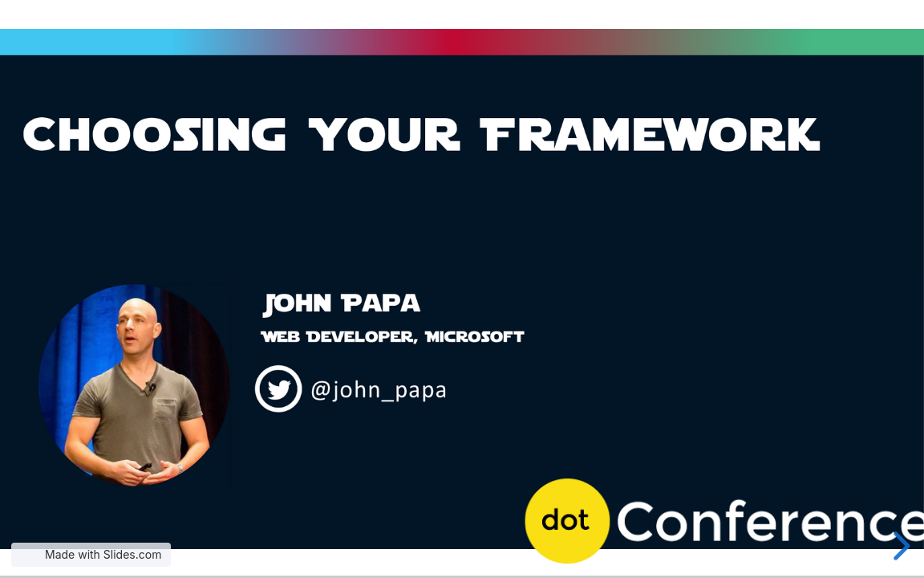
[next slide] (899, 546)
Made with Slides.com (103, 554)
